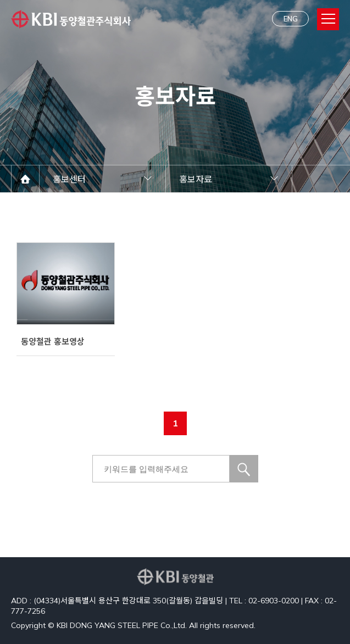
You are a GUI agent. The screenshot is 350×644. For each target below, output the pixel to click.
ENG (291, 19)
